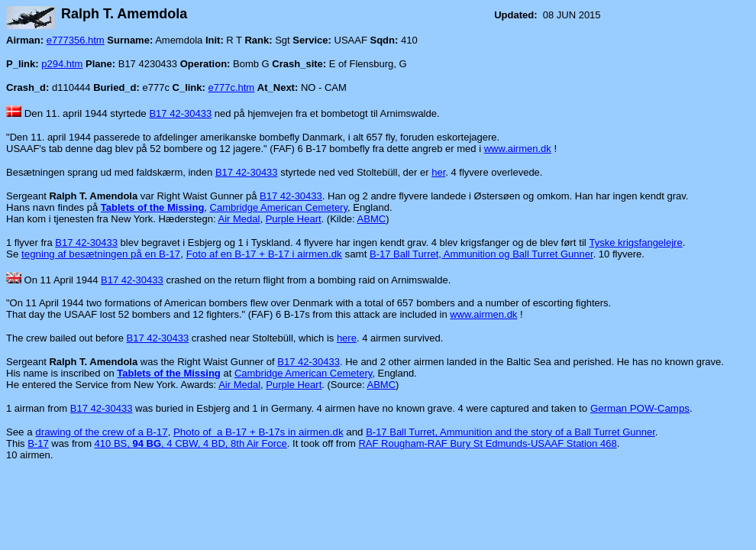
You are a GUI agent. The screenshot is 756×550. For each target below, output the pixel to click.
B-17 (38, 443)
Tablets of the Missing (153, 207)
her (438, 172)
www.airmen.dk (518, 149)
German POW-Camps (640, 408)
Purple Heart (294, 219)
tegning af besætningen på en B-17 (101, 254)
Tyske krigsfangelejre (636, 243)
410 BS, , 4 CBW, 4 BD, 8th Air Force (191, 443)
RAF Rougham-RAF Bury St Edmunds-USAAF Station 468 (487, 443)
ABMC (372, 219)
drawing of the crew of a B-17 (101, 432)
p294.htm (62, 64)
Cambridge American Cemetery (279, 207)
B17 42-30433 (180, 113)
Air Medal (239, 219)
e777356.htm (76, 40)
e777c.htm (232, 87)
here (347, 338)
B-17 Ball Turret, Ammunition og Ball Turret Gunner (481, 254)
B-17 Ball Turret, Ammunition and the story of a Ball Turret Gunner (510, 432)
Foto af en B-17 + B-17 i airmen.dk (264, 254)
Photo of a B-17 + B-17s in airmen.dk (258, 432)
